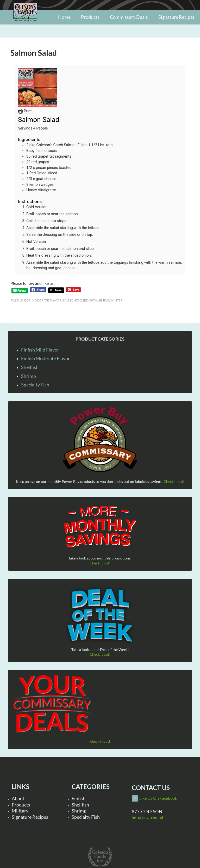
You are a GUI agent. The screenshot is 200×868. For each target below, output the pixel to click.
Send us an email (147, 817)
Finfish (79, 798)
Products (21, 805)
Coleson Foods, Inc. (25, 24)
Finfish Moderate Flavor (45, 358)
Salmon (69, 300)
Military (20, 811)
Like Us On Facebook (158, 798)
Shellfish (30, 367)
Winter (117, 300)
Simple (104, 300)
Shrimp (29, 376)
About (18, 798)
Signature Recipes (30, 817)
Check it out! (174, 481)
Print (25, 111)
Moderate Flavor (47, 300)
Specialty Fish (35, 385)
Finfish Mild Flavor (40, 350)
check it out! (100, 741)
